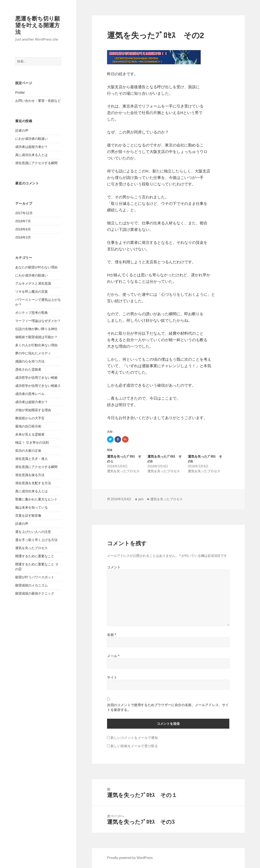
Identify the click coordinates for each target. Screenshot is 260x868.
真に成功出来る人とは (31, 155)
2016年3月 (23, 237)
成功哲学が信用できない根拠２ (38, 386)
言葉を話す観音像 (28, 516)
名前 (112, 635)
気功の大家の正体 (28, 451)
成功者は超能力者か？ (31, 147)
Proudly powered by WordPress (130, 858)
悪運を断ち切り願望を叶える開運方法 (37, 25)
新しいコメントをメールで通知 (134, 738)
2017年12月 (24, 213)
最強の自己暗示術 (28, 426)
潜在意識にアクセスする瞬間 (36, 163)
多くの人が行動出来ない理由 (36, 345)
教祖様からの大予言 (30, 418)
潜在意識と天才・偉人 (31, 459)
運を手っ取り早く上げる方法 (36, 540)
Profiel (20, 93)
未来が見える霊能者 (30, 434)
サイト (112, 677)
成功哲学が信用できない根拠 (36, 378)
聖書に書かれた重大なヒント (36, 499)
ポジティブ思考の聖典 (31, 313)
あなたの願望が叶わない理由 (36, 267)
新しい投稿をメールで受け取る (134, 746)
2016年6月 (23, 229)
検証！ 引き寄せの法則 (32, 443)
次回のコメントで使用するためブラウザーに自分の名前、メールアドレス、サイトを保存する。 (168, 707)
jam (141, 499)
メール (113, 656)
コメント (114, 567)
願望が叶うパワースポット (35, 577)
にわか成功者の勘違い (31, 139)
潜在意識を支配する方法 (33, 483)
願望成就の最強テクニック (35, 593)
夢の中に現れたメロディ (33, 353)
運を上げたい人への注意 (33, 532)
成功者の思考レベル (30, 394)
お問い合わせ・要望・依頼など (38, 101)
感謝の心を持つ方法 (30, 361)
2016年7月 (23, 221)
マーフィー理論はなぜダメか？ (38, 321)
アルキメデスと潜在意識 (33, 283)
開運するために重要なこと (35, 556)
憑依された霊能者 (28, 369)
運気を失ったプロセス (31, 548)
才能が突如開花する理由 (33, 410)
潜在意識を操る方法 (30, 475)
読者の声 (22, 131)
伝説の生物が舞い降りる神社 (36, 329)
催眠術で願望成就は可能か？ (36, 337)
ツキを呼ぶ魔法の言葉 (31, 292)
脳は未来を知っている (31, 507)
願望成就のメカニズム (31, 585)
